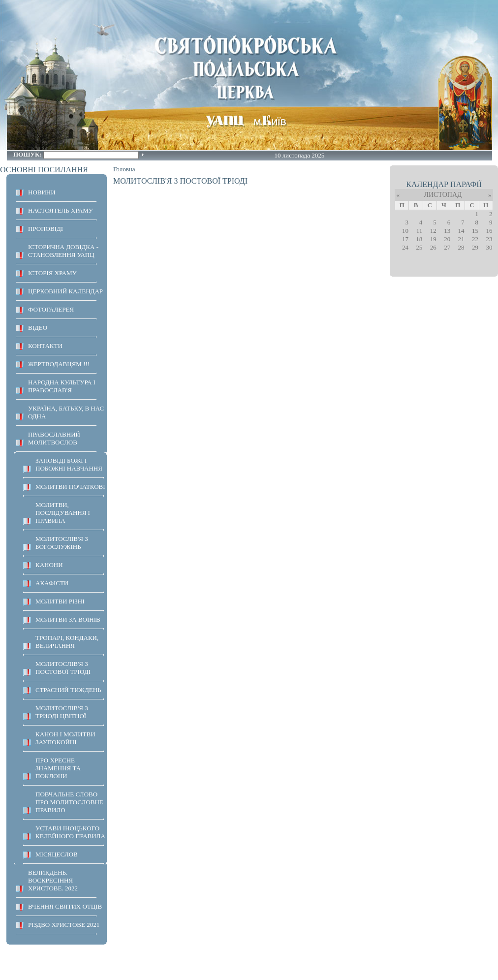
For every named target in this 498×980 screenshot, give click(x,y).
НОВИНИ (42, 192)
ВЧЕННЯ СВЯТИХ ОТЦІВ (65, 906)
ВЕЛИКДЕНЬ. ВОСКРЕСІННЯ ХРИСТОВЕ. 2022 (53, 880)
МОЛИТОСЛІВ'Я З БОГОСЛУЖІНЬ (62, 543)
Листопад (443, 195)
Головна (124, 169)
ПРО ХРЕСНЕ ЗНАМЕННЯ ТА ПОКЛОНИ (58, 768)
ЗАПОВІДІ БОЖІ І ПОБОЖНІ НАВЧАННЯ (69, 464)
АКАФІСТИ (52, 583)
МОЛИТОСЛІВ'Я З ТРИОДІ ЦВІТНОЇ (62, 712)
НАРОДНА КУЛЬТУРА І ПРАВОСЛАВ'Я (62, 386)
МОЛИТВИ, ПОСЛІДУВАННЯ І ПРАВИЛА (63, 513)
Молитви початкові (70, 487)
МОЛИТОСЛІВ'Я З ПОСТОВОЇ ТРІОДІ (63, 668)
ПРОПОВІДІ (46, 229)
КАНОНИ (49, 565)
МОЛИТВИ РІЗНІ (60, 601)
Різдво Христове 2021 (64, 925)
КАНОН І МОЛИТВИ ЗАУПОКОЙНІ (65, 738)
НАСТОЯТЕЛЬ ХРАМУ (61, 210)
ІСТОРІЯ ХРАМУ (52, 273)
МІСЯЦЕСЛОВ (57, 854)
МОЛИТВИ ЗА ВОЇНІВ (68, 619)
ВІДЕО (38, 328)
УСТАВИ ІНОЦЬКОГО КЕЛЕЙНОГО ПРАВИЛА (70, 832)
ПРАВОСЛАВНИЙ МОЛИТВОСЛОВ (54, 438)
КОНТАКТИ (45, 346)
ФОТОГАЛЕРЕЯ (51, 309)
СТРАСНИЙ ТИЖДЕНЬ (68, 690)
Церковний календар (65, 291)
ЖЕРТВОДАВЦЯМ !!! (59, 364)
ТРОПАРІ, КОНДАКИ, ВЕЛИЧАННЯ (67, 642)
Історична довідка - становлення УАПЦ (63, 251)
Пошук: (28, 154)
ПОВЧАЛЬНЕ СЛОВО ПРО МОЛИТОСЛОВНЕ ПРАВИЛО (69, 802)
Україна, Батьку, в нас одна (66, 412)
